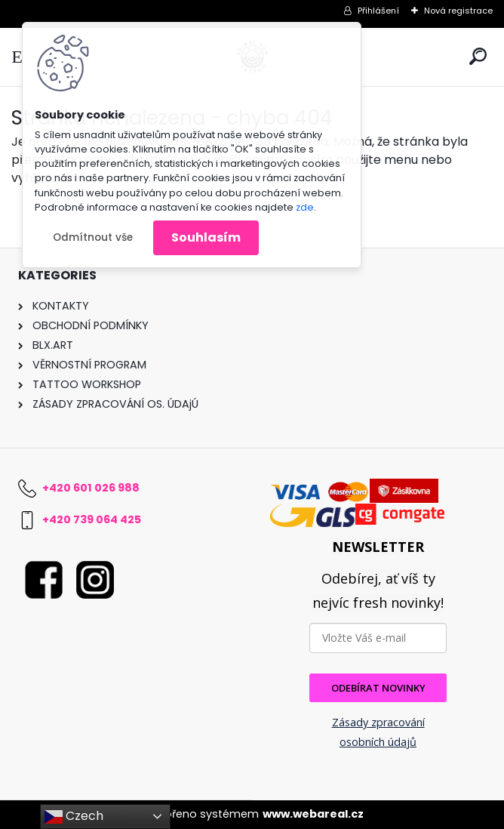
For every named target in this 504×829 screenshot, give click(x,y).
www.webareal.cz (313, 814)
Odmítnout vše (93, 237)
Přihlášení (378, 11)
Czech (74, 817)
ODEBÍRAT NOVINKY (378, 688)
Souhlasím (206, 237)
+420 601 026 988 (91, 488)
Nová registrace (458, 11)
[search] (478, 56)
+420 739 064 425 (92, 519)
